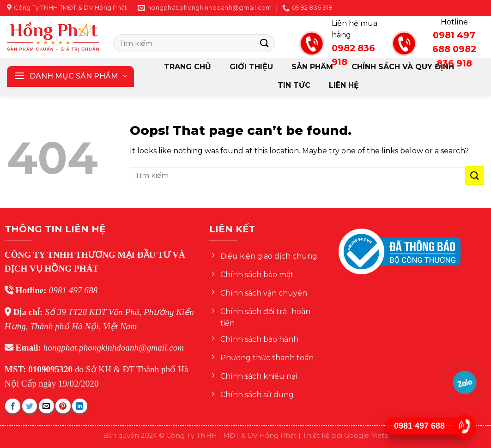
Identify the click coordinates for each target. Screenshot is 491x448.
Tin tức (294, 85)
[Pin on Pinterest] (63, 406)
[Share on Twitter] (30, 406)
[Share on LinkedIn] (80, 406)
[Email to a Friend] (46, 406)
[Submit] (264, 43)
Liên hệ (344, 85)
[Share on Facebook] (13, 406)
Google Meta (366, 436)
